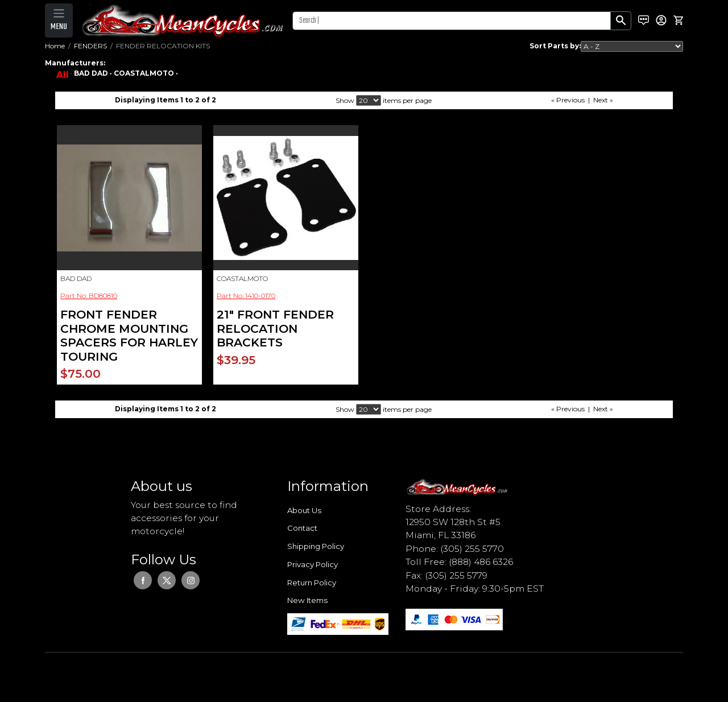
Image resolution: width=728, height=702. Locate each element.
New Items (307, 600)
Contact (302, 528)
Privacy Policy (313, 564)
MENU (59, 27)
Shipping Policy (316, 546)
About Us (304, 510)
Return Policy (312, 583)
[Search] (452, 21)
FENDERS (90, 46)
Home (55, 46)
